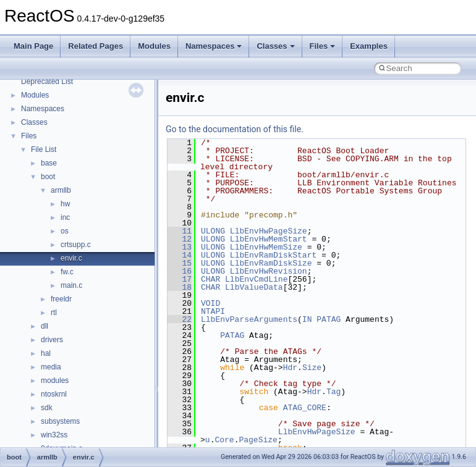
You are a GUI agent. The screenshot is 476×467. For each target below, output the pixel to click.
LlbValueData (254, 287)
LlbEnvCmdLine (256, 279)
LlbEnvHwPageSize (269, 231)
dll (45, 326)
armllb (61, 190)
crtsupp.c (76, 245)
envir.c (71, 258)
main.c (71, 285)
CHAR (210, 279)
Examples (369, 46)
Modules (154, 46)
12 (180, 239)
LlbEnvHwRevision (269, 271)
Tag (334, 392)
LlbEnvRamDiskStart (273, 255)
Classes (275, 46)
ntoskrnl (54, 394)
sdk (47, 408)
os (65, 231)
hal (46, 353)
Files (323, 46)
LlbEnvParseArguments (249, 319)
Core (224, 440)
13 (180, 247)
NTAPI (213, 311)
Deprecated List (47, 82)
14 (180, 255)
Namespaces (214, 46)
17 (180, 279)
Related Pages (96, 46)
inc (65, 217)
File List (44, 149)
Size (312, 368)
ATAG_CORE (305, 408)
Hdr (290, 368)
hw (65, 204)
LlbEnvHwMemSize (266, 247)
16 (180, 271)
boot (48, 177)
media (51, 367)
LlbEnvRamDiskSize (271, 263)
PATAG (329, 319)
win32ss (54, 435)
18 (180, 287)
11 (180, 231)
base (49, 163)
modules (55, 381)
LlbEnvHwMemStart (269, 239)
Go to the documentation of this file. (235, 129)
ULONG (213, 231)
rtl (54, 313)
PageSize (258, 440)
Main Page (33, 46)
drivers (52, 340)
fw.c (67, 272)
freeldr (61, 299)
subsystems (60, 421)
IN (307, 319)
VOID (210, 303)
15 (180, 263)
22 (180, 319)
